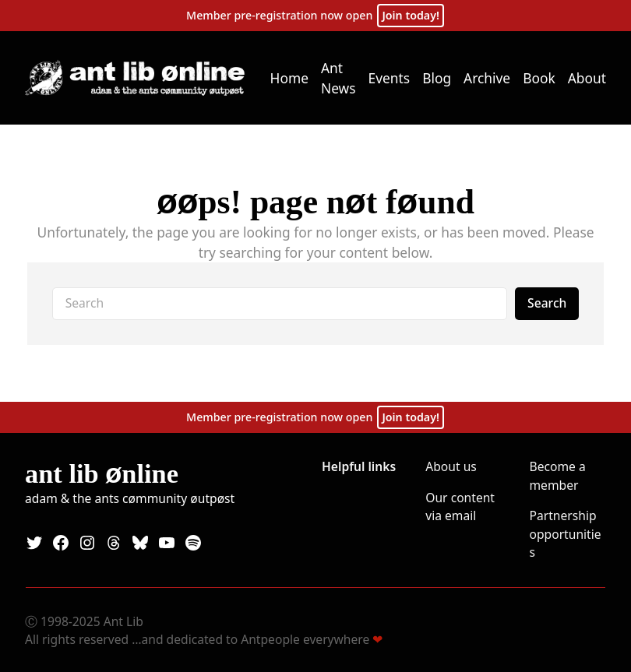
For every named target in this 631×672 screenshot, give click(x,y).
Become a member (558, 475)
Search (547, 303)
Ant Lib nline (102, 473)
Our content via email (460, 507)
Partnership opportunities (566, 534)
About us (451, 466)
